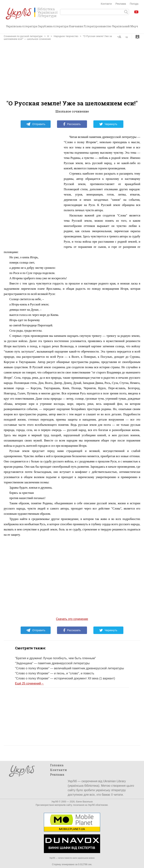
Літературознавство (97, 26)
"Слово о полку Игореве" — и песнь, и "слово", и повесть (55, 673)
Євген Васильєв (84, 802)
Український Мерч (125, 26)
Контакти (106, 4)
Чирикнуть (108, 124)
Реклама (121, 4)
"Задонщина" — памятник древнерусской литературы (52, 663)
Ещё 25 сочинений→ (29, 683)
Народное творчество (66, 36)
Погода (134, 4)
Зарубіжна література (53, 26)
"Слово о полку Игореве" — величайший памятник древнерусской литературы (69, 668)
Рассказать (72, 124)
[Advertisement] (72, 70)
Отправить (36, 124)
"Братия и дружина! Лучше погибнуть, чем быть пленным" (55, 658)
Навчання (76, 26)
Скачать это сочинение (72, 619)
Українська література (22, 26)
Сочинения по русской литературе (23, 36)
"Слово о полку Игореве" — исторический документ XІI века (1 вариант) (65, 678)
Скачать (137, 37)
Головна (57, 765)
